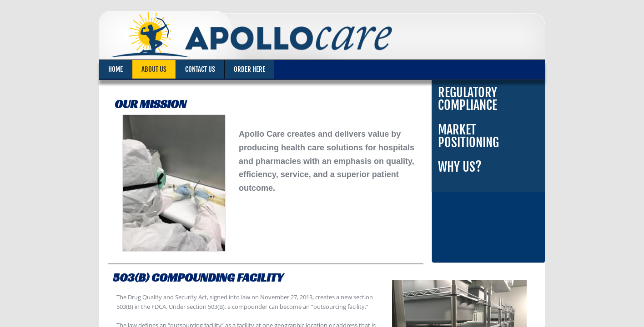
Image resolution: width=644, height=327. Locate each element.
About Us (154, 69)
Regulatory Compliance (468, 99)
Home (116, 69)
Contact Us (200, 69)
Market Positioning (468, 136)
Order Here (249, 69)
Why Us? (460, 167)
